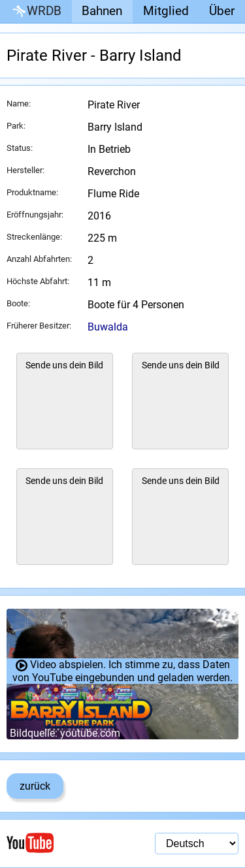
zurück (35, 786)
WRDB (36, 11)
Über (222, 11)
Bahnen (102, 11)
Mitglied (166, 11)
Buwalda (108, 327)
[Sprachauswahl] (197, 844)
